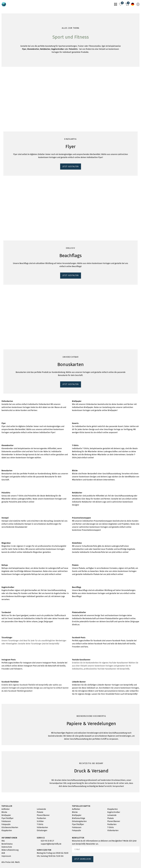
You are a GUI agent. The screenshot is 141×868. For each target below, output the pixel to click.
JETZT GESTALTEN (12, 129)
